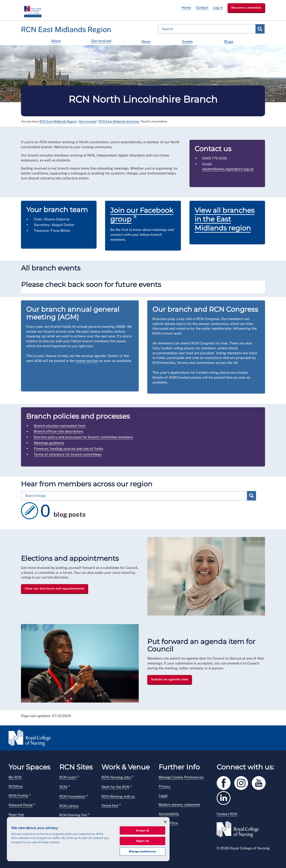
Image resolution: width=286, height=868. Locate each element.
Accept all (142, 830)
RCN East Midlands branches (119, 121)
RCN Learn (68, 777)
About (56, 41)
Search (260, 29)
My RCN (15, 777)
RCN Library (69, 806)
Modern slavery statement (179, 805)
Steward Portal (21, 805)
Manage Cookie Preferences (181, 777)
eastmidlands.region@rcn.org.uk (228, 169)
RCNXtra (16, 786)
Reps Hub (16, 815)
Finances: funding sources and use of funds (69, 449)
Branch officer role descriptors (58, 431)
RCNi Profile (18, 796)
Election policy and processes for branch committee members (83, 437)
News (146, 42)
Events (187, 42)
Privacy (165, 786)
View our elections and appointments (55, 589)
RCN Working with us (118, 796)
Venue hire (110, 805)
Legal (163, 796)
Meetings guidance (49, 443)
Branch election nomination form (60, 426)
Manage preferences (142, 851)
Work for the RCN (115, 787)
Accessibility (169, 814)
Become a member (246, 7)
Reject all (142, 841)
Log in (218, 8)
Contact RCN (227, 814)
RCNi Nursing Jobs (116, 777)
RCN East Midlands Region (58, 121)
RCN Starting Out (73, 815)
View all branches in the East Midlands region (225, 219)
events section (87, 361)
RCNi (63, 787)
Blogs (229, 42)
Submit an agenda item (170, 679)
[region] (88, 839)
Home (186, 8)
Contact (202, 8)
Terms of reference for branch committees (68, 454)
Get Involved (101, 41)
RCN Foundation (72, 796)
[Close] (165, 822)
